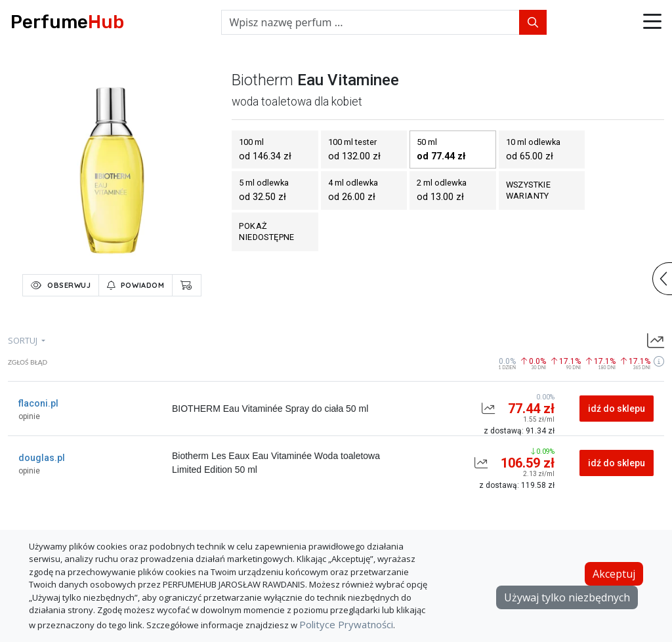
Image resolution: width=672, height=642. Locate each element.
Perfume (67, 22)
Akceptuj (614, 574)
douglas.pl (42, 458)
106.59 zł (528, 463)
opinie (29, 416)
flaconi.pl (38, 403)
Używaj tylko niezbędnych (567, 597)
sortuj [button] (24, 340)
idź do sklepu (617, 409)
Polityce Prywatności (346, 624)
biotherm (262, 80)
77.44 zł (531, 409)
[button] (652, 22)
